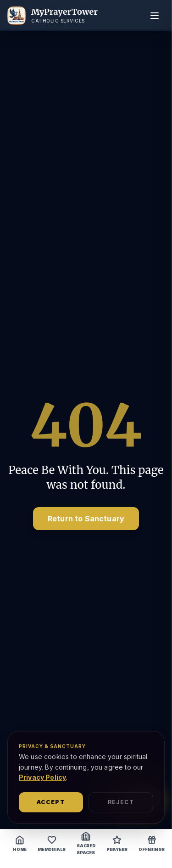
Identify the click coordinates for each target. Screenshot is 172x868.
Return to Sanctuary (86, 519)
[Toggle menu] (155, 16)
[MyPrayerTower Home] (53, 16)
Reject (121, 802)
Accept (51, 802)
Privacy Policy (42, 777)
